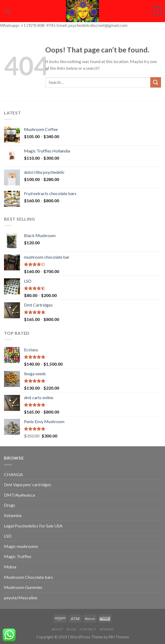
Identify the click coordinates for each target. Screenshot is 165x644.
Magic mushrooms (21, 546)
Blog (71, 629)
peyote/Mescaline (21, 598)
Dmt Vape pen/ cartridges (28, 484)
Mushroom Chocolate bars (28, 577)
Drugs (10, 505)
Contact (88, 629)
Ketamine (13, 515)
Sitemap (107, 629)
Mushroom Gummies (23, 587)
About (57, 629)
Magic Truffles (18, 556)
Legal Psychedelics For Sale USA (33, 526)
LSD (8, 536)
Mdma (10, 567)
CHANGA (13, 474)
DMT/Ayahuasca (19, 495)
